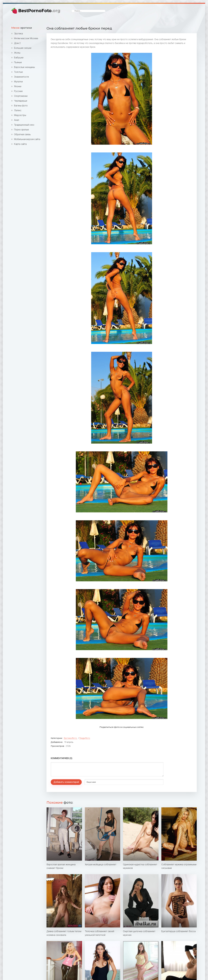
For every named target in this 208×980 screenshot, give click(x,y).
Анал (17, 120)
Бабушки (19, 58)
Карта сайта (20, 144)
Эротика (18, 34)
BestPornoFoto (39, 11)
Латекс (18, 110)
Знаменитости (21, 77)
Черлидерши (21, 101)
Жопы (17, 53)
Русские (18, 91)
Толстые (18, 72)
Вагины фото (21, 106)
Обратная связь (22, 134)
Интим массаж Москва (26, 38)
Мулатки (18, 82)
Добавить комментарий (66, 782)
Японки (18, 86)
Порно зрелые (21, 130)
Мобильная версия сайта (27, 139)
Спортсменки (21, 96)
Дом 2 (17, 43)
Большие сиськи (23, 48)
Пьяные (18, 62)
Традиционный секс (24, 125)
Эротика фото (70, 738)
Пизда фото (85, 738)
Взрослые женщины (24, 67)
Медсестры (20, 115)
